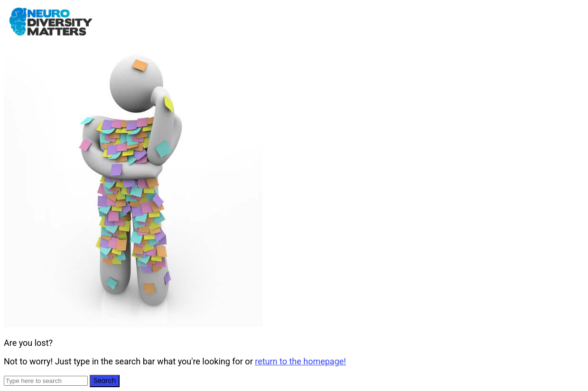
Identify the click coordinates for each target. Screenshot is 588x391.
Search (105, 381)
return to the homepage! (300, 361)
